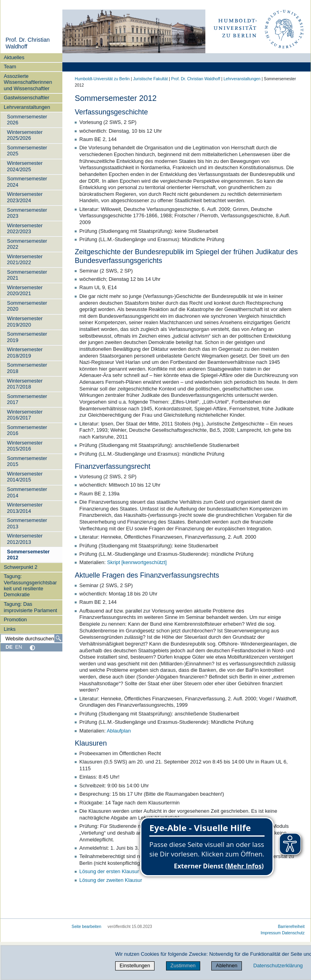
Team (10, 67)
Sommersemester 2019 (27, 337)
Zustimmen (183, 966)
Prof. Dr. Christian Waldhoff (196, 79)
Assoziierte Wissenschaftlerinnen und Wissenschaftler (28, 82)
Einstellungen (135, 966)
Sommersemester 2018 (27, 368)
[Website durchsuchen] (31, 638)
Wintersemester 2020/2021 (25, 290)
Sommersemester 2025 (27, 151)
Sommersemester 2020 (27, 306)
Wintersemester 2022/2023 (25, 228)
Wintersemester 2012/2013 (25, 539)
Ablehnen (227, 966)
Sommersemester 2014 (27, 492)
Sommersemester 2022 (27, 244)
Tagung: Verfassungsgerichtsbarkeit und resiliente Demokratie (30, 585)
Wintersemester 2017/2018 (25, 384)
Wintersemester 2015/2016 (25, 446)
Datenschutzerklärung (278, 966)
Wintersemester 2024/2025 (25, 166)
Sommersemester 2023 (27, 213)
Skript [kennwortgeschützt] (137, 562)
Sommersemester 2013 (27, 523)
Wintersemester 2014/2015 (25, 477)
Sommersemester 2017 (27, 399)
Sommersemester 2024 (27, 182)
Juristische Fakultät (151, 79)
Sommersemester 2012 (28, 555)
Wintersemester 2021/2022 (25, 259)
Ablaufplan (119, 731)
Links (10, 629)
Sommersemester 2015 (27, 461)
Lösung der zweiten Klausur (111, 880)
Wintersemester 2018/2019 (25, 352)
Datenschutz (293, 933)
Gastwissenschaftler (26, 98)
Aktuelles (14, 57)
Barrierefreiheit (291, 927)
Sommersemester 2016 (27, 430)
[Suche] (58, 638)
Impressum (271, 933)
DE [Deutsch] (9, 647)
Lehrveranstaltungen (27, 107)
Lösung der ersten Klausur (109, 871)
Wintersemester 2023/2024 (25, 197)
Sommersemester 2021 (27, 275)
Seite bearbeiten (86, 927)
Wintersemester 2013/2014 (25, 508)
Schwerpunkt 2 (20, 567)
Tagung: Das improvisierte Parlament (30, 607)
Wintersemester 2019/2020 (25, 321)
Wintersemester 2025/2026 (25, 135)
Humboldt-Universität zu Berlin (102, 79)
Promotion (15, 620)
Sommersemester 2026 (27, 120)
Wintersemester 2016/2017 (25, 415)
